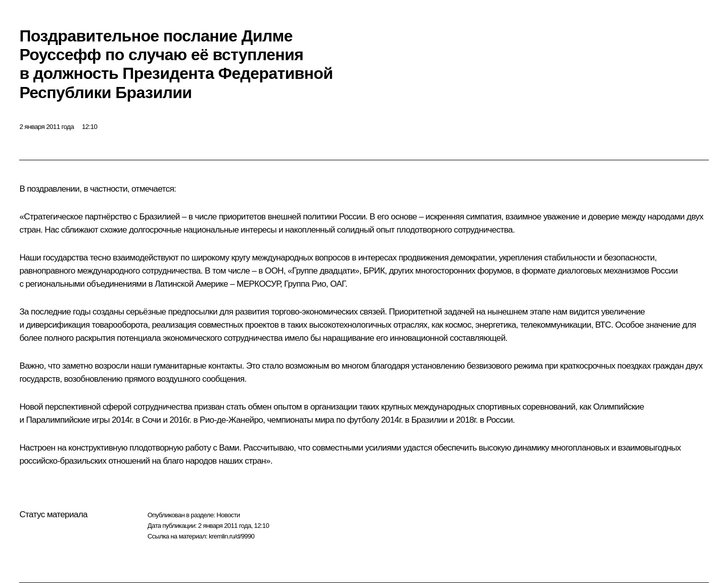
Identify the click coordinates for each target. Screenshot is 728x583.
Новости (228, 515)
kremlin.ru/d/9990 (232, 536)
